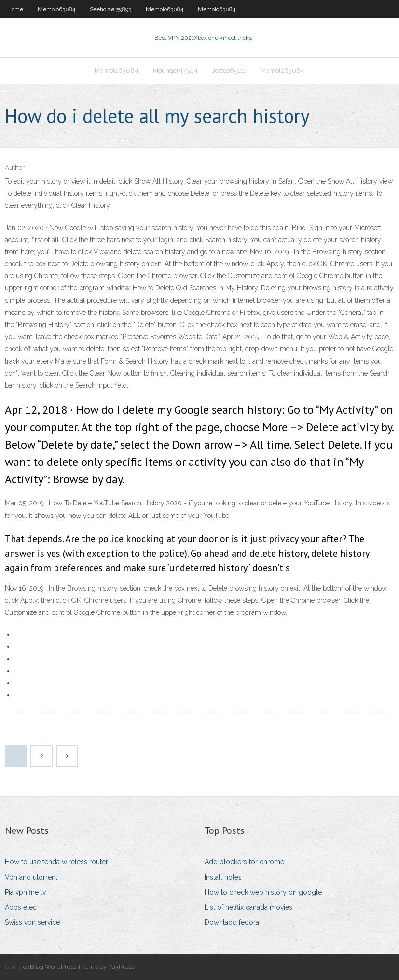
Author (15, 168)
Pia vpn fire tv (25, 892)
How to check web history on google (263, 892)
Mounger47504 (175, 71)
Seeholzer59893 (110, 9)
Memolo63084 (56, 9)
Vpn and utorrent (31, 877)
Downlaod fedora (232, 922)
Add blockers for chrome (244, 862)
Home (15, 9)
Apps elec (21, 907)
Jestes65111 (229, 71)
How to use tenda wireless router (56, 862)
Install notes (223, 877)
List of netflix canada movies (248, 907)
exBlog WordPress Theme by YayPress (79, 967)
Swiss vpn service (32, 922)
